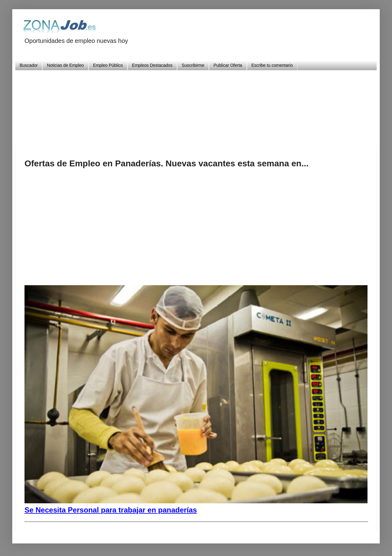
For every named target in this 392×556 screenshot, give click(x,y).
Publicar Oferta (228, 65)
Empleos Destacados (152, 65)
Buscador (29, 65)
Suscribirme (193, 65)
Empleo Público (108, 65)
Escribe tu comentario (272, 65)
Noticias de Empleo (65, 65)
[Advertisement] (196, 106)
